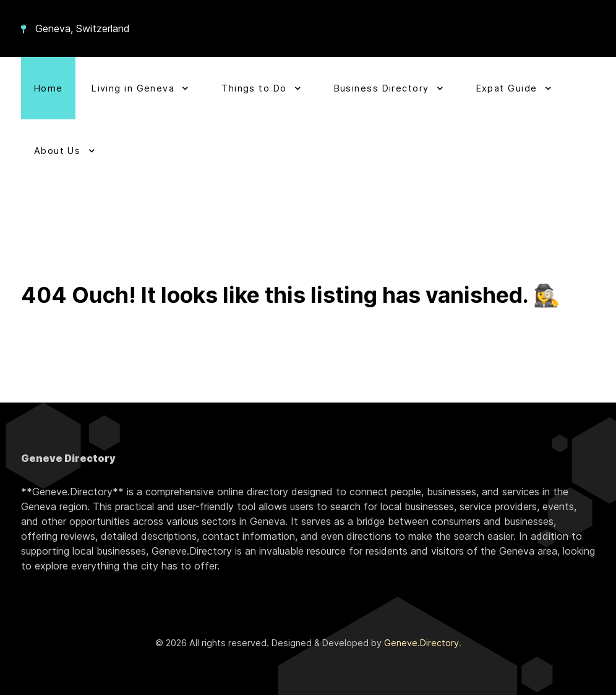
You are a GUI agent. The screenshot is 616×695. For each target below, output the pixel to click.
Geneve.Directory (421, 643)
